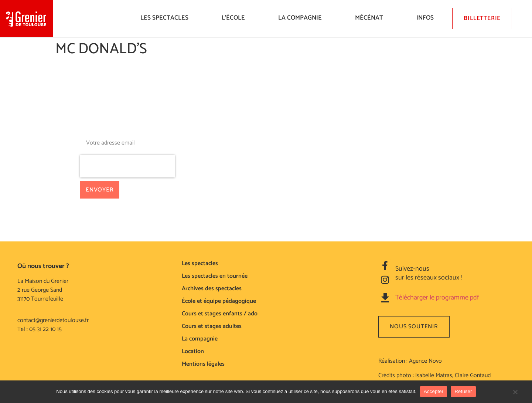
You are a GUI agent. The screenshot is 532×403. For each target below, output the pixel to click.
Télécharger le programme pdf (437, 298)
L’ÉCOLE (235, 18)
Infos (427, 18)
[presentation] (127, 166)
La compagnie (302, 18)
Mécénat (371, 18)
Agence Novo (425, 361)
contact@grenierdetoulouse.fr (53, 320)
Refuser (463, 391)
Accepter (434, 391)
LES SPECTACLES (166, 18)
